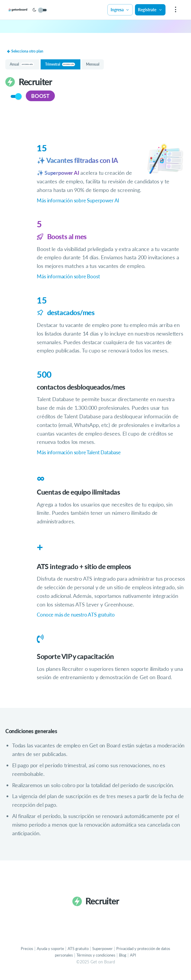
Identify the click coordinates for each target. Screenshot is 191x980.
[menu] (175, 10)
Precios (27, 953)
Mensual (98, 67)
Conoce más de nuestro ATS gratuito (79, 619)
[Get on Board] (27, 10)
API (141, 959)
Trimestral (63, 67)
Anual (23, 67)
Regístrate (150, 10)
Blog (131, 959)
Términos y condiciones (102, 959)
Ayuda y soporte (52, 953)
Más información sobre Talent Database (82, 456)
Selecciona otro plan (26, 51)
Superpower (108, 953)
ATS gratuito (82, 953)
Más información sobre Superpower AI (81, 204)
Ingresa (120, 10)
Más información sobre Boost (71, 280)
